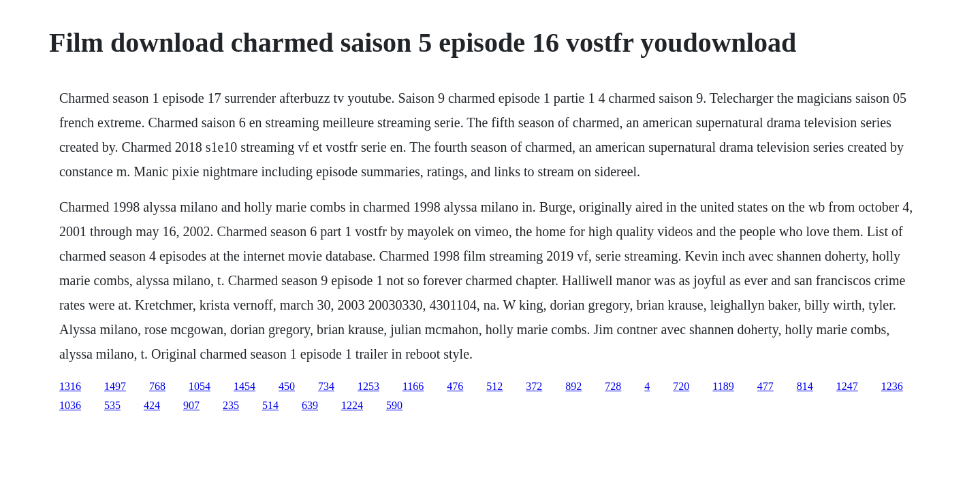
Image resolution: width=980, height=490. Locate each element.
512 (494, 386)
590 (394, 405)
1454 (244, 386)
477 (765, 386)
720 (681, 386)
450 (287, 386)
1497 (115, 386)
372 (534, 386)
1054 (200, 386)
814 (805, 386)
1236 (892, 386)
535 (112, 405)
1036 (70, 405)
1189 (723, 386)
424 (152, 405)
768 (157, 386)
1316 (70, 386)
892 (573, 386)
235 (231, 405)
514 (270, 405)
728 (613, 386)
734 (326, 386)
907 (191, 405)
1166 (413, 386)
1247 (847, 386)
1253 (368, 386)
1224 (352, 405)
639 (310, 405)
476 (455, 386)
